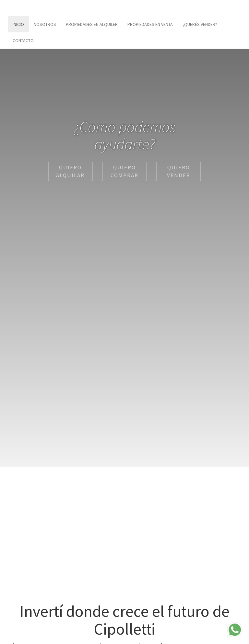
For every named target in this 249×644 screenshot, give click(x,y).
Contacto (23, 40)
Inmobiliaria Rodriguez (35, 8)
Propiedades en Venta (150, 24)
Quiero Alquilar (70, 171)
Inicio (18, 24)
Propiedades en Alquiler (92, 24)
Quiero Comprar (124, 171)
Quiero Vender (179, 171)
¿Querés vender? (200, 24)
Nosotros (45, 24)
